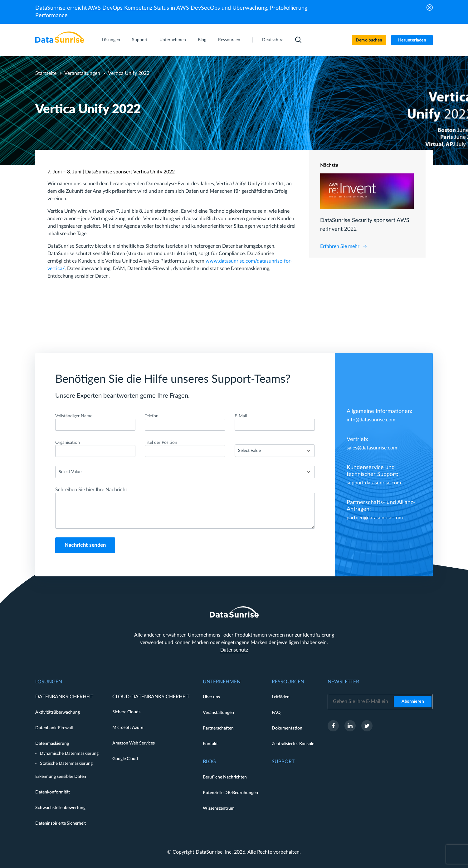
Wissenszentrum (219, 808)
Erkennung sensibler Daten (61, 777)
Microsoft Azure (128, 728)
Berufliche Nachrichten (225, 777)
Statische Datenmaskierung (66, 764)
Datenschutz (234, 650)
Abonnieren (413, 702)
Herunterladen (412, 40)
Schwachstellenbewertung (60, 808)
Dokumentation (287, 728)
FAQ (276, 713)
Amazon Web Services (134, 743)
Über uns (211, 697)
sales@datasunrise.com (372, 448)
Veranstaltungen (82, 73)
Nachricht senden (85, 545)
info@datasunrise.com (371, 420)
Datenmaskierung (52, 744)
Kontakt (210, 744)
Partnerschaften (218, 728)
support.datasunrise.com (374, 483)
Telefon (152, 416)
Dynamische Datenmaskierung (69, 754)
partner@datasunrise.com (375, 518)
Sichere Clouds (126, 712)
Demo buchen (369, 40)
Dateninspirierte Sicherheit (61, 823)
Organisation (68, 443)
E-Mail (241, 416)
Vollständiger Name (74, 416)
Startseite (46, 73)
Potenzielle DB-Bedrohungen (230, 793)
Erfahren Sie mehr (340, 246)
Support (140, 40)
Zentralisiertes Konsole (293, 744)
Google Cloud (125, 759)
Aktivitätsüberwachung (58, 712)
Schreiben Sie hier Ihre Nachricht (91, 490)
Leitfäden (281, 697)
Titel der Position (161, 443)
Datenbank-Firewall (54, 728)
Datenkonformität (53, 792)
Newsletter (343, 682)
